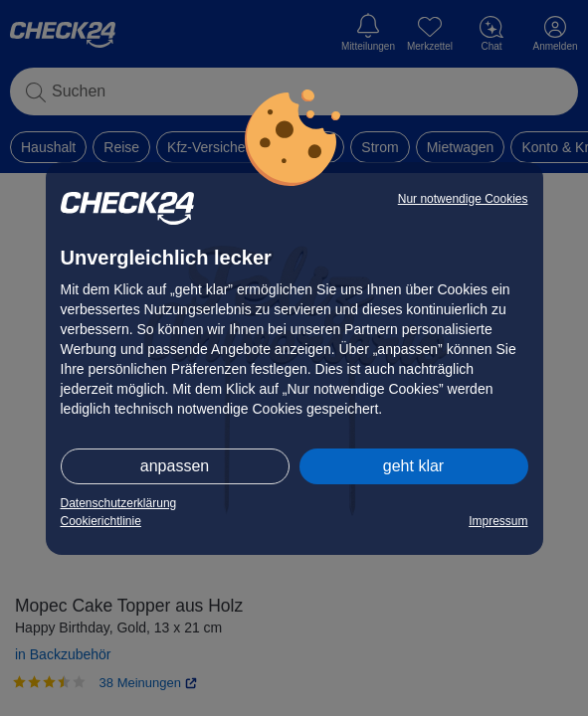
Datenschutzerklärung (119, 503)
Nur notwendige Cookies (463, 199)
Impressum (498, 521)
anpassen (175, 466)
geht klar (413, 466)
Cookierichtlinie (101, 521)
